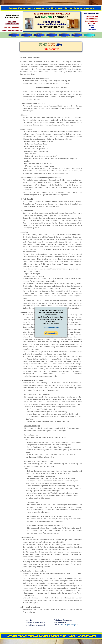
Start (14, 35)
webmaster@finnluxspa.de (69, 625)
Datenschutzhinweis (51, 328)
